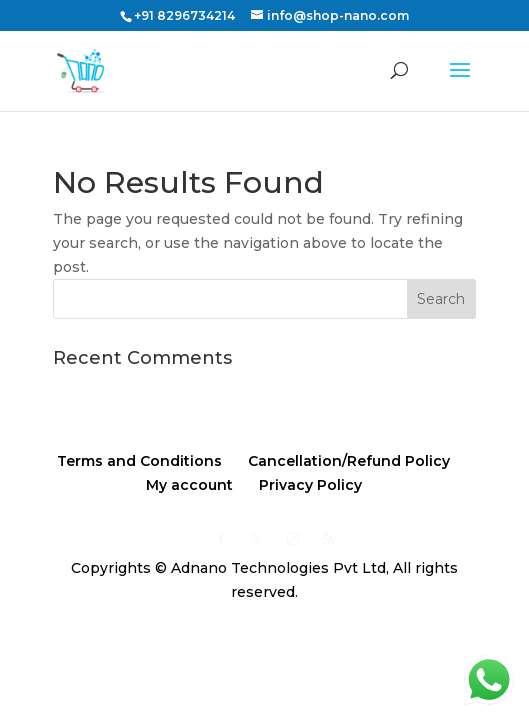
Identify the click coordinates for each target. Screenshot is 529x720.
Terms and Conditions (139, 461)
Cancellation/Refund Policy (349, 461)
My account (189, 485)
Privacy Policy (310, 485)
